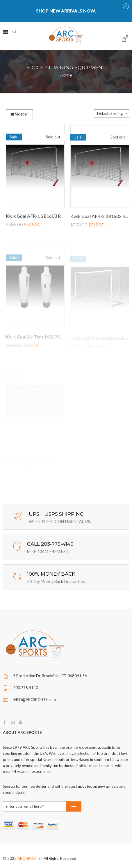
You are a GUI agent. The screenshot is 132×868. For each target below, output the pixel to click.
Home (66, 75)
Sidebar (19, 114)
